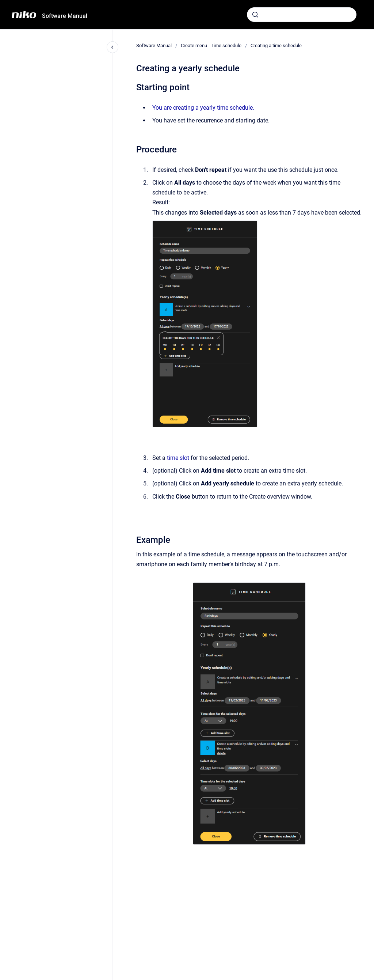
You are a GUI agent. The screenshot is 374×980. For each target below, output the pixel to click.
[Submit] (255, 15)
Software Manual (65, 16)
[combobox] (302, 15)
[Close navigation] (112, 47)
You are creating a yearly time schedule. (203, 108)
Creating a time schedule (276, 46)
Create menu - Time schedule (211, 46)
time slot (178, 458)
